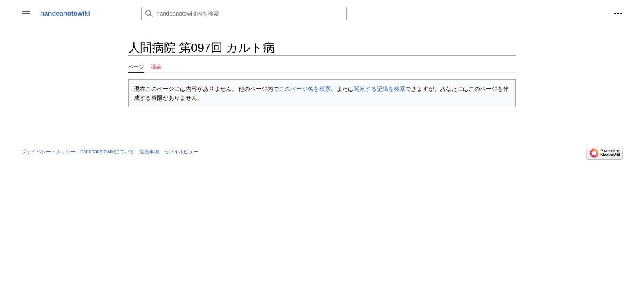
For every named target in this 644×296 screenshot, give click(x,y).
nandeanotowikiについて (107, 152)
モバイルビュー (181, 152)
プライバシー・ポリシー (48, 152)
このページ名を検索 (305, 89)
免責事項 (149, 152)
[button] (26, 14)
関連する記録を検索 (379, 89)
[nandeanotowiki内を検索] (244, 14)
